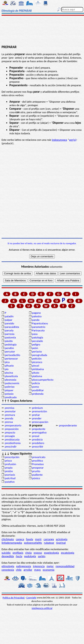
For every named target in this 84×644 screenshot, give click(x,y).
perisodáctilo (12, 355)
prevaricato (39, 457)
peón (35, 348)
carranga (49, 539)
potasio (9, 394)
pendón (9, 348)
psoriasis (10, 475)
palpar (8, 320)
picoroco (37, 362)
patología (38, 337)
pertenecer (11, 359)
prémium (37, 408)
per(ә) (73, 140)
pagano (36, 313)
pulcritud (10, 478)
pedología (11, 344)
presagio (10, 436)
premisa (9, 408)
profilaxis (18, 553)
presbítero (38, 443)
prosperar (38, 468)
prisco (8, 461)
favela (30, 539)
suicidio (6, 553)
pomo (35, 387)
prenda (9, 418)
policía (36, 383)
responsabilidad (65, 566)
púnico (36, 478)
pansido (9, 323)
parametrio (39, 327)
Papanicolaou (40, 323)
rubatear (49, 543)
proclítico (38, 461)
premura (10, 415)
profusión (10, 464)
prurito (36, 471)
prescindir (11, 447)
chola (29, 553)
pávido (9, 341)
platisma (37, 376)
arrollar (28, 570)
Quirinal (61, 543)
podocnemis (12, 383)
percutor (10, 352)
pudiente (37, 475)
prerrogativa (39, 432)
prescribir (38, 447)
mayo (37, 570)
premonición (39, 411)
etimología (8, 566)
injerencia (39, 566)
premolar (10, 411)
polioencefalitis (33, 543)
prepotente (39, 429)
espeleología (52, 553)
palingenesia (24, 566)
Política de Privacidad (14, 598)
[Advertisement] (42, 31)
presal (36, 436)
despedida (8, 556)
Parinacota (38, 330)
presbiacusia (12, 439)
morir (38, 539)
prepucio (10, 432)
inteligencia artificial (42, 608)
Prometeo (38, 464)
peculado (37, 341)
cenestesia (8, 570)
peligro (36, 344)
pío (7, 369)
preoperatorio (13, 425)
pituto (36, 373)
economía (49, 570)
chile (19, 570)
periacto (37, 352)
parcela (9, 330)
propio (9, 468)
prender (37, 418)
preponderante (68, 425)
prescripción (12, 457)
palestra (37, 316)
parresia (9, 334)
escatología (67, 553)
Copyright (31, 598)
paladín (9, 316)
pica (7, 362)
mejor (50, 566)
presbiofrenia (13, 443)
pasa (35, 334)
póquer (9, 390)
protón (9, 471)
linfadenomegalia (12, 543)
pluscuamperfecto (43, 380)
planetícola (11, 376)
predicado (11, 397)
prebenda (38, 394)
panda (36, 320)
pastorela (10, 337)
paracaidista (12, 327)
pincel (35, 366)
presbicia (37, 439)
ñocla (19, 556)
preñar (36, 415)
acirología (61, 539)
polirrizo (10, 387)
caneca (20, 539)
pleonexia (10, 380)
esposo (38, 553)
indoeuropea (59, 140)
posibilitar (38, 390)
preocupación (40, 422)
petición (37, 359)
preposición (12, 429)
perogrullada (40, 355)
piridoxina (38, 369)
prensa (9, 422)
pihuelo (9, 366)
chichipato (8, 539)
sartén (42, 556)
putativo (10, 482)
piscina (9, 373)
